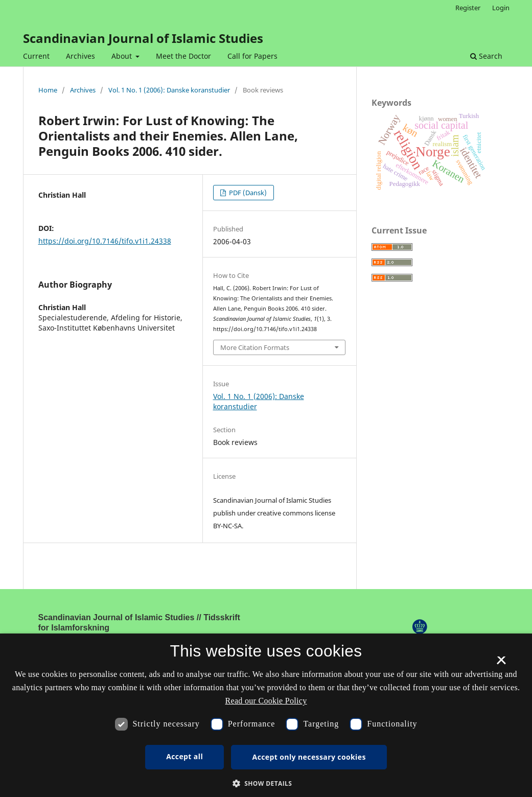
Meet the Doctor (183, 56)
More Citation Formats (255, 347)
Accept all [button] (184, 756)
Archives (80, 56)
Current (36, 56)
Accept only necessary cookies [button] (309, 757)
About (123, 56)
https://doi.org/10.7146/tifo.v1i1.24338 (105, 241)
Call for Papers (252, 56)
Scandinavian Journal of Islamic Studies (143, 38)
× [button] (501, 664)
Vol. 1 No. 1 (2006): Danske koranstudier (169, 90)
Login (501, 8)
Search (486, 56)
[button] (266, 783)
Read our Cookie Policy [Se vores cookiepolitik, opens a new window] (266, 701)
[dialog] (266, 715)
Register (468, 8)
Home (48, 90)
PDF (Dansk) (247, 193)
